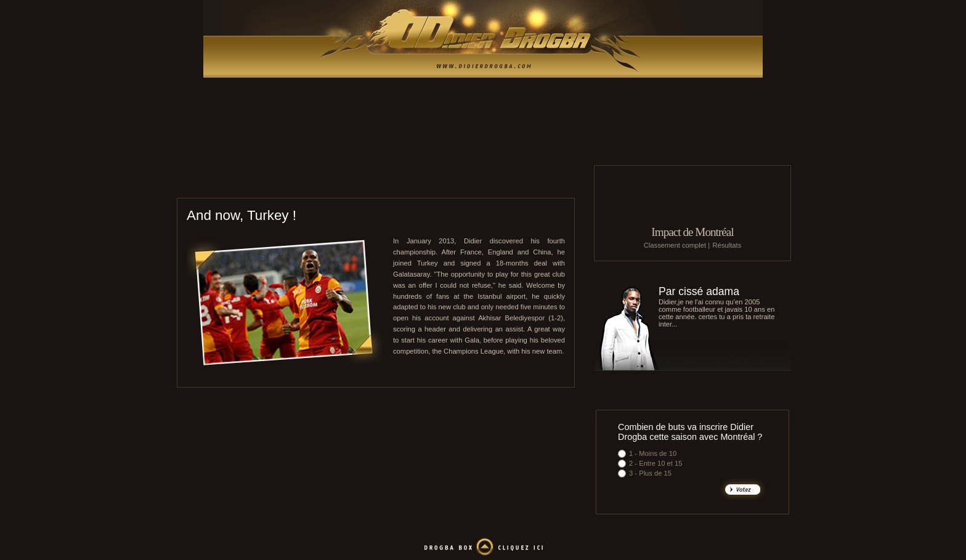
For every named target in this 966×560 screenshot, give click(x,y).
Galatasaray (521, 181)
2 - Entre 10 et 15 (655, 463)
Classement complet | (677, 245)
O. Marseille (436, 181)
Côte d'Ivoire (552, 181)
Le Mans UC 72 (377, 181)
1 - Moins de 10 (653, 453)
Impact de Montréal (692, 232)
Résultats (727, 245)
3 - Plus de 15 (650, 473)
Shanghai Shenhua (490, 181)
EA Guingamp (407, 181)
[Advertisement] (483, 136)
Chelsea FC (462, 181)
